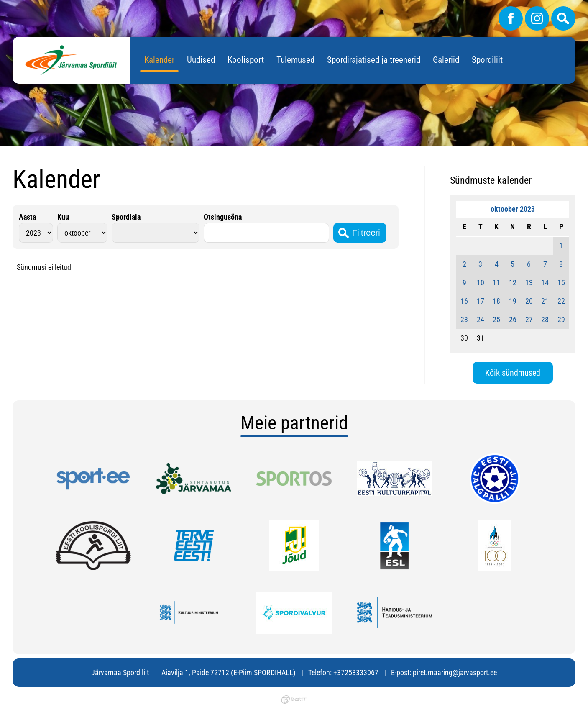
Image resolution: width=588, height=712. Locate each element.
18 (496, 301)
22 (561, 301)
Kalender (159, 60)
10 (481, 283)
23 (464, 319)
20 (529, 301)
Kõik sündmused (513, 373)
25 (496, 319)
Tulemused (295, 60)
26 (513, 319)
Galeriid (446, 60)
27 (529, 319)
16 (464, 301)
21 (545, 301)
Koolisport (246, 60)
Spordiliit (487, 60)
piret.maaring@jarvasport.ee (455, 672)
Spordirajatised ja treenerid (374, 60)
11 (496, 283)
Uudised (201, 60)
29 (561, 319)
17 (481, 301)
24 (481, 319)
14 (545, 283)
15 (561, 283)
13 (529, 283)
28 (545, 319)
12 (513, 283)
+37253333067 (356, 672)
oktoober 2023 (513, 209)
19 (513, 301)
